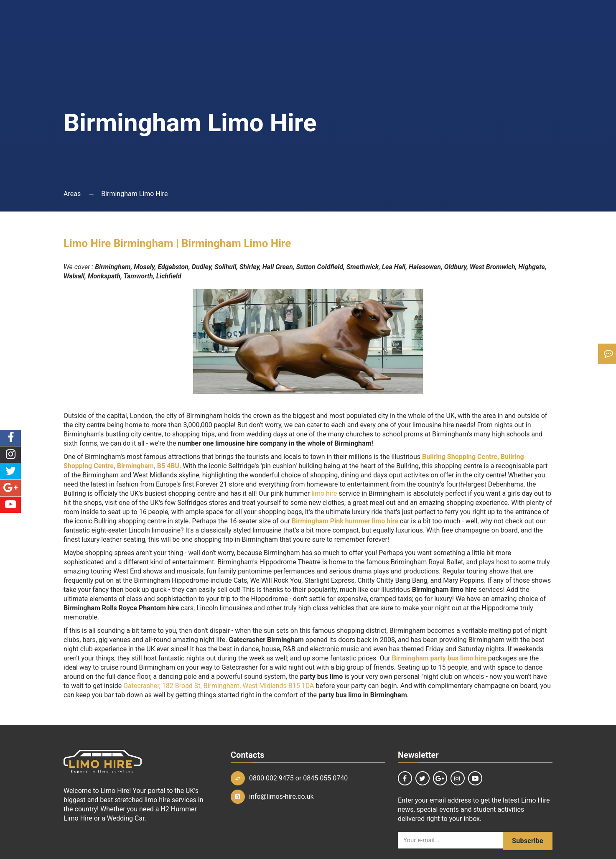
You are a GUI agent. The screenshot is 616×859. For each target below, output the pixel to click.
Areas (72, 194)
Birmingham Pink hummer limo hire (345, 521)
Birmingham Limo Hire (134, 194)
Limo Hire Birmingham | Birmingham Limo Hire (177, 243)
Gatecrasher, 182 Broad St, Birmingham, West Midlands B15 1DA (219, 686)
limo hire (324, 493)
